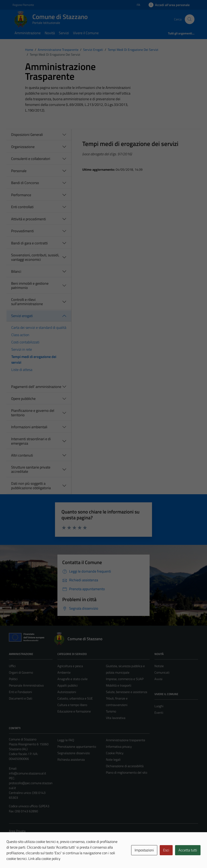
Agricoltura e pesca (70, 666)
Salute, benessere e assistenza (127, 692)
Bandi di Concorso (25, 183)
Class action (20, 335)
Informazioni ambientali (29, 427)
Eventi (159, 713)
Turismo (111, 711)
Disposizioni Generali (27, 135)
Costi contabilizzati (25, 342)
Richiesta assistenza (71, 759)
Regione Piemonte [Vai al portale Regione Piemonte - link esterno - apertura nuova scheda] (23, 5)
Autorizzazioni (67, 692)
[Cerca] (190, 19)
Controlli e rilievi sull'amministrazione (27, 302)
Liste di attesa (22, 370)
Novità (50, 33)
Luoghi (159, 706)
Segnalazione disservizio (74, 753)
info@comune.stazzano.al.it (27, 773)
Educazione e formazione (74, 711)
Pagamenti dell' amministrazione (36, 387)
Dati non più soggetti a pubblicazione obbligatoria (31, 486)
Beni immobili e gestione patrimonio (30, 286)
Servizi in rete (22, 349)
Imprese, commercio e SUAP (125, 679)
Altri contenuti (22, 455)
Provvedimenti (22, 231)
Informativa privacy (119, 747)
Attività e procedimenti (29, 219)
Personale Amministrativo (26, 685)
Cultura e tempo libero (72, 705)
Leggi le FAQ (66, 740)
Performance (21, 195)
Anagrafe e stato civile (72, 679)
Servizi (64, 33)
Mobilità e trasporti (119, 685)
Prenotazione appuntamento (77, 747)
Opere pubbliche (23, 399)
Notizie (159, 666)
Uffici (12, 666)
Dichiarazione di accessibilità (125, 766)
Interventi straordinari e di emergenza (31, 441)
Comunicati (162, 672)
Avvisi (158, 679)
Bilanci (16, 271)
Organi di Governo (21, 672)
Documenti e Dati (21, 698)
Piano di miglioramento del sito (127, 772)
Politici (13, 679)
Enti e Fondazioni (20, 692)
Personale (19, 171)
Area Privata (17, 831)
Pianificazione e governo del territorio (33, 413)
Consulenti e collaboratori (31, 159)
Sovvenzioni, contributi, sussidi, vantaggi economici (35, 257)
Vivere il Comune (86, 33)
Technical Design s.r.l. (36, 856)
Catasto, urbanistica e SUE (75, 698)
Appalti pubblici (68, 685)
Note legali (113, 759)
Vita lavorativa (116, 718)
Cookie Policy (115, 753)
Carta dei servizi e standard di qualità (39, 327)
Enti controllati (22, 207)
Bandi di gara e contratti (29, 243)
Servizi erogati (22, 316)
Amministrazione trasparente (126, 740)
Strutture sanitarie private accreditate (31, 469)
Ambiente (64, 672)
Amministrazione (28, 33)
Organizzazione (23, 147)
